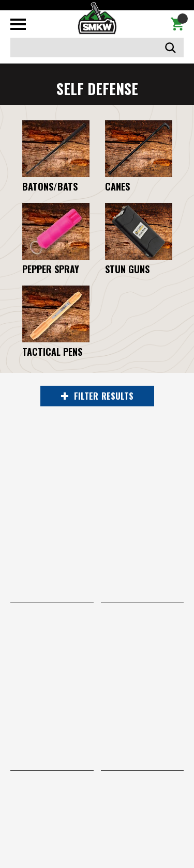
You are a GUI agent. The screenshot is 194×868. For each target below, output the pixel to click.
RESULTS (97, 396)
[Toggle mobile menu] (18, 24)
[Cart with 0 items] (177, 24)
